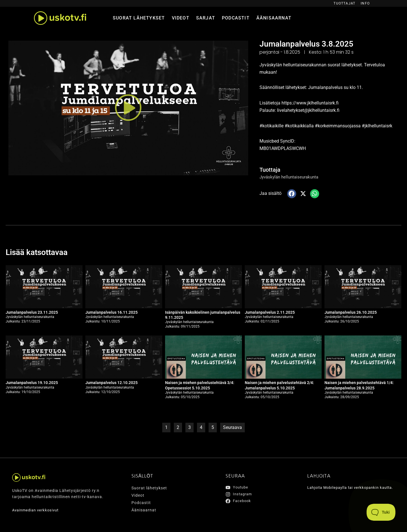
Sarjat (206, 18)
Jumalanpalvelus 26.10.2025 (351, 312)
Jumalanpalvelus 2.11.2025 (270, 312)
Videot (181, 18)
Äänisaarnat (274, 18)
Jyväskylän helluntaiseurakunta (291, 177)
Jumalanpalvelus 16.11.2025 (112, 312)
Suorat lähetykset (139, 18)
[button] (128, 108)
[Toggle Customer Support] (381, 512)
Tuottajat (344, 3)
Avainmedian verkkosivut (37, 510)
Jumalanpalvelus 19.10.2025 (32, 383)
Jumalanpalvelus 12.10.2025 (112, 383)
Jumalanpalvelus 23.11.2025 (32, 312)
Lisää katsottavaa (39, 252)
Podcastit (236, 18)
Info (365, 3)
